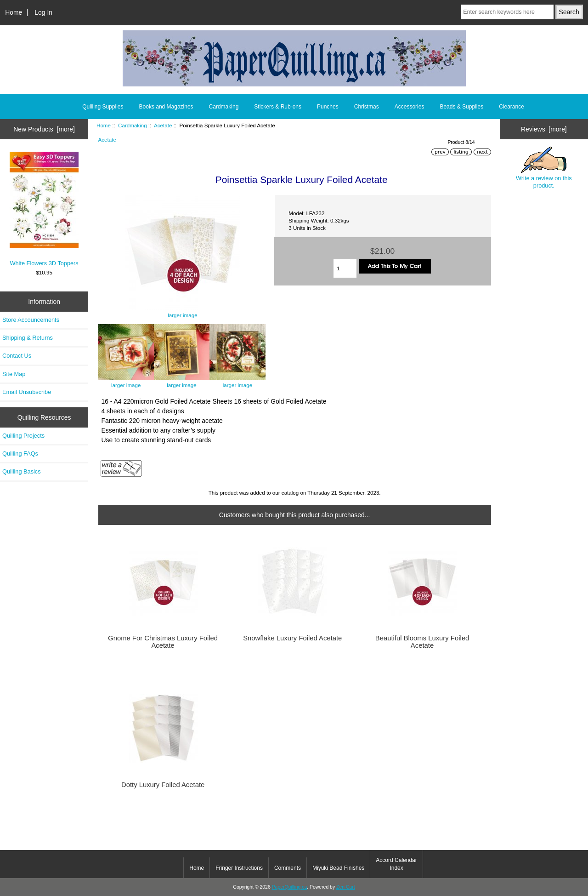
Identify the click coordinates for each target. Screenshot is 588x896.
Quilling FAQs (20, 454)
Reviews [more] (544, 129)
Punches (328, 107)
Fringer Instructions (239, 868)
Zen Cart (346, 887)
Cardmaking (133, 125)
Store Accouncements (31, 320)
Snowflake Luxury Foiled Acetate (292, 638)
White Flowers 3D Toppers (44, 209)
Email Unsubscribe (27, 392)
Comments (288, 868)
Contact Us (17, 356)
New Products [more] (44, 129)
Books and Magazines (166, 107)
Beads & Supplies (461, 107)
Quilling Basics (22, 471)
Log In (43, 12)
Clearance (512, 107)
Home (14, 12)
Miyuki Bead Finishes (338, 868)
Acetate (163, 125)
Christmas (367, 107)
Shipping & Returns (28, 338)
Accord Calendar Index (396, 864)
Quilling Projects (23, 436)
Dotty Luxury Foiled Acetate (163, 785)
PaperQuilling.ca (290, 887)
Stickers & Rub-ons (278, 107)
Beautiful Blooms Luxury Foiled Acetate (422, 642)
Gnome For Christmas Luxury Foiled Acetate (163, 642)
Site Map (14, 374)
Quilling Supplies (103, 107)
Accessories (410, 107)
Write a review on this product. (544, 168)
